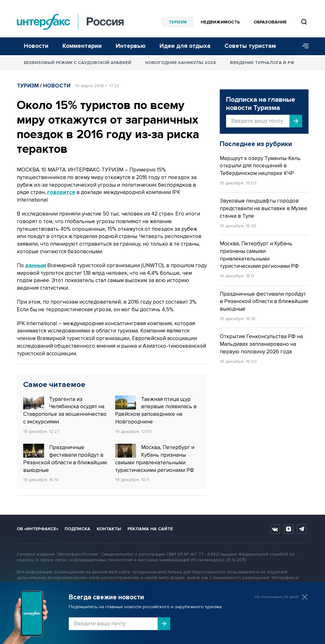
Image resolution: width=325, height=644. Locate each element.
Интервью (131, 46)
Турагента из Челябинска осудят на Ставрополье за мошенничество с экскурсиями (65, 410)
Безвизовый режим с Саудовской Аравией (78, 63)
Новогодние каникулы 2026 (181, 63)
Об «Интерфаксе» (38, 529)
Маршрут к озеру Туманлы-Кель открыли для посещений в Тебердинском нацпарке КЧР (260, 166)
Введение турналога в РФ (262, 63)
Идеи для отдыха (185, 46)
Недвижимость (220, 22)
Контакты (109, 529)
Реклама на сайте (150, 529)
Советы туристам (250, 46)
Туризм (178, 22)
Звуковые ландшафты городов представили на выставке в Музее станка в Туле (263, 208)
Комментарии (82, 46)
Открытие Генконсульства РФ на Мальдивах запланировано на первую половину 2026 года (261, 344)
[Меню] (303, 46)
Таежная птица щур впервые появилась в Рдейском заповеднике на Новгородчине (156, 410)
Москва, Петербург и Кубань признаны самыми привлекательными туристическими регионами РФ (155, 458)
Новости (36, 46)
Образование (270, 22)
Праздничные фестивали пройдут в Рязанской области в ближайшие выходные (65, 458)
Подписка (78, 529)
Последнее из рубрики (256, 144)
